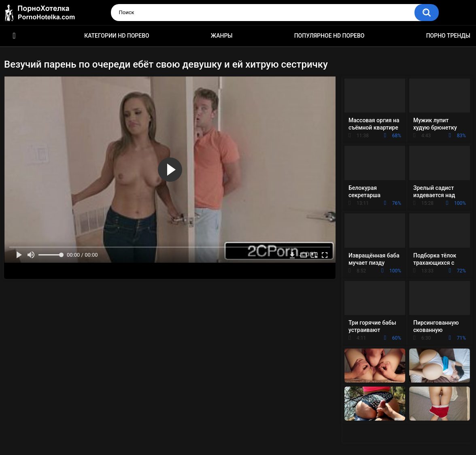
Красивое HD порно (14, 36)
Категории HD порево (117, 36)
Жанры (222, 36)
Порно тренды (448, 36)
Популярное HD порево (329, 36)
